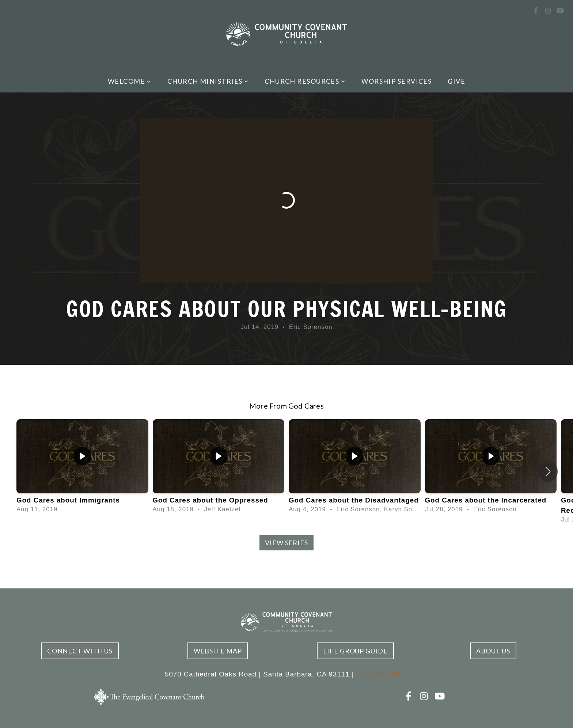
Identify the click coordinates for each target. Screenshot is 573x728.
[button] (548, 471)
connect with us (80, 651)
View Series (286, 543)
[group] (82, 466)
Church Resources (305, 81)
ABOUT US (493, 651)
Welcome (130, 81)
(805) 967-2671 (382, 674)
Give (456, 81)
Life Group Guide (355, 651)
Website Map (218, 651)
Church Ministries (208, 81)
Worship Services (396, 81)
